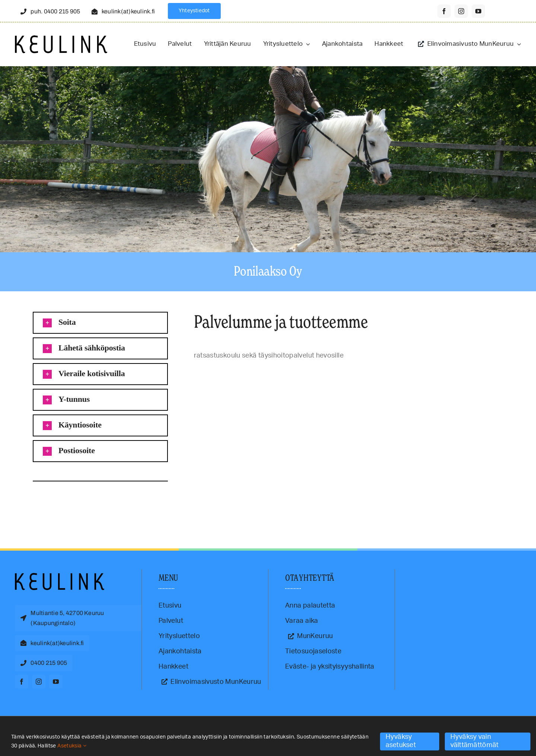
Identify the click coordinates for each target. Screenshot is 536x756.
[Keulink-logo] (60, 576)
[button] (100, 323)
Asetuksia (72, 746)
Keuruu (57, 500)
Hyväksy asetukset (401, 741)
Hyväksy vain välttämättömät (475, 741)
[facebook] (444, 11)
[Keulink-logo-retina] (61, 39)
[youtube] (478, 11)
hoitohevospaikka (37, 500)
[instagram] (461, 11)
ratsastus (71, 500)
